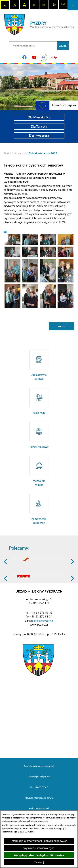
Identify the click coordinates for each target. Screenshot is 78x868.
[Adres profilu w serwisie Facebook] (24, 57)
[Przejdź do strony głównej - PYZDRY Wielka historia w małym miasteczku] (39, 25)
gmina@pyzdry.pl (44, 645)
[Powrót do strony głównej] (6, 153)
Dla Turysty (39, 126)
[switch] (34, 5)
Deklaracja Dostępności (39, 801)
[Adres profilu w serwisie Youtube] (34, 57)
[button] (12, 239)
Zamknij (39, 862)
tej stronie (37, 818)
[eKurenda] (44, 57)
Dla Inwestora (39, 135)
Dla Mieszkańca (39, 117)
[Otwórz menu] (73, 5)
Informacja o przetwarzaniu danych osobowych (39, 841)
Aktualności (19, 153)
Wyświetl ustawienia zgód (39, 848)
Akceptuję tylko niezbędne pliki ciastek (39, 855)
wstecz (62, 326)
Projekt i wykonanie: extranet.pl (39, 791)
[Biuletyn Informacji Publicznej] (54, 57)
